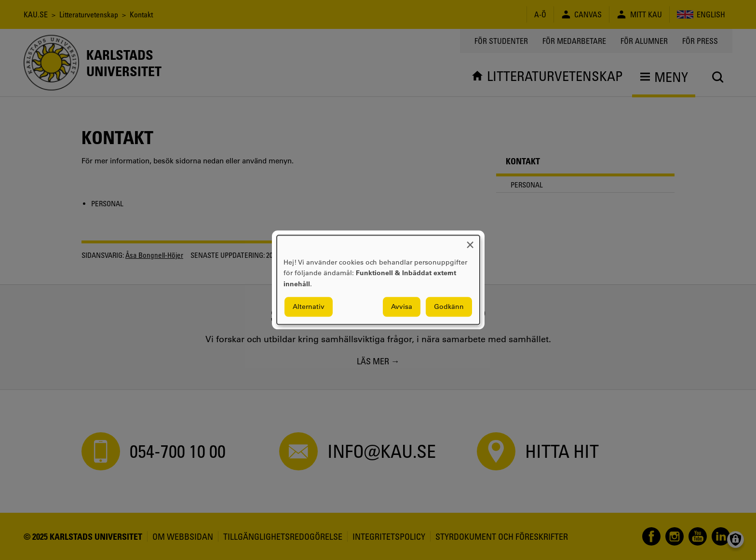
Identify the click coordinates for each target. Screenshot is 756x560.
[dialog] (378, 280)
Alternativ (309, 307)
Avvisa (402, 307)
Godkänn (449, 307)
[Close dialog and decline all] (470, 241)
